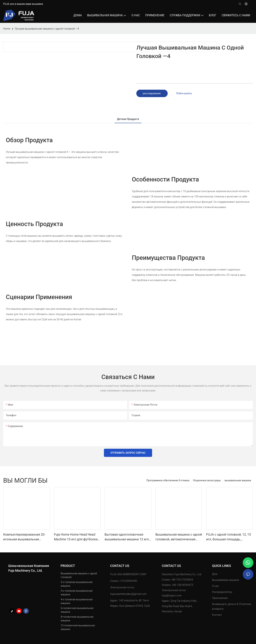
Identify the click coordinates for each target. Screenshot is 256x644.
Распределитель (222, 592)
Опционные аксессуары (207, 480)
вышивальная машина (238, 480)
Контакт (217, 615)
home (7, 29)
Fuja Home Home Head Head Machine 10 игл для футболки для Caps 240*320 (76, 537)
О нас (215, 586)
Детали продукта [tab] (128, 119)
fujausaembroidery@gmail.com (128, 594)
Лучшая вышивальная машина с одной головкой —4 (47, 29)
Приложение (220, 598)
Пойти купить (184, 93)
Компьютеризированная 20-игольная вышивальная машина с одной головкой (24, 537)
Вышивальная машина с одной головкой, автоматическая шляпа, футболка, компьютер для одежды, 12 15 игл (179, 537)
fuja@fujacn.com (172, 596)
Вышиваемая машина (226, 580)
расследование (152, 93)
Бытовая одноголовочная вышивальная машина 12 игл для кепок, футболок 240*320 (127, 537)
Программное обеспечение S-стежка (168, 480)
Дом (215, 574)
